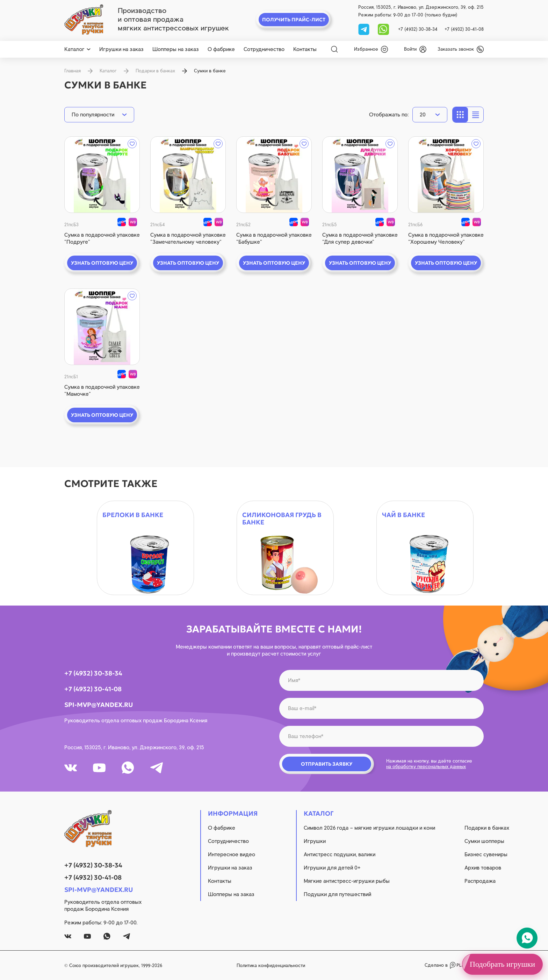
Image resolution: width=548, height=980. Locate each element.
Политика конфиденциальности (271, 965)
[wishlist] (371, 49)
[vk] (71, 768)
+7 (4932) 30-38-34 (418, 29)
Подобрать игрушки (502, 964)
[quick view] (102, 175)
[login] (415, 49)
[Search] (334, 49)
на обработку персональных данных (426, 767)
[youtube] (99, 768)
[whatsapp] (383, 29)
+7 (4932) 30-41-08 (464, 29)
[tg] (365, 29)
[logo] (84, 20)
